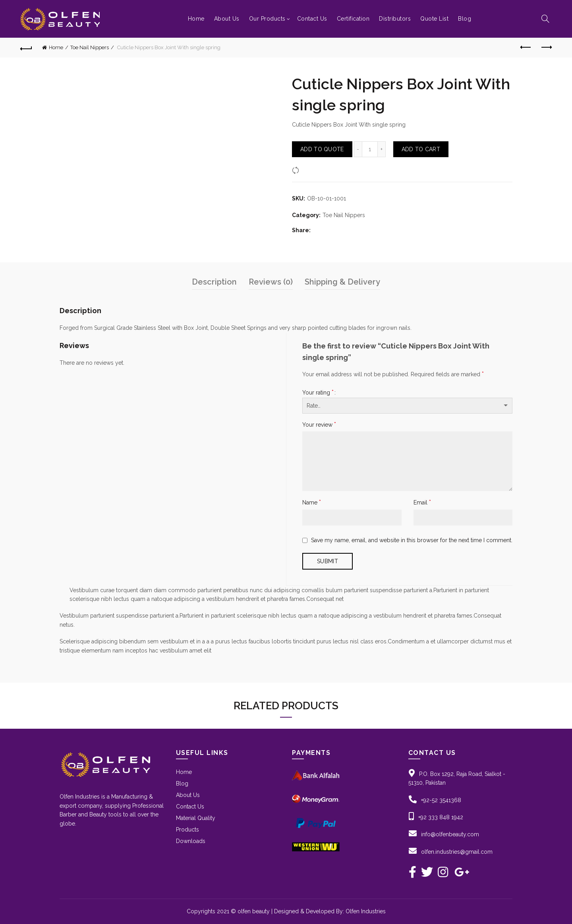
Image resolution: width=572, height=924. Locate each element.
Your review (319, 424)
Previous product (526, 47)
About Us (227, 19)
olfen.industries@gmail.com (457, 852)
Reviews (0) (271, 282)
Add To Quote (322, 149)
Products (187, 830)
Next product (546, 47)
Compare (314, 170)
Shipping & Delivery (342, 282)
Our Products (267, 19)
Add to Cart (421, 149)
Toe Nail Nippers (90, 47)
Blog (465, 19)
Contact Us (312, 19)
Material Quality (196, 818)
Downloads (191, 841)
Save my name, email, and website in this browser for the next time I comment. (412, 540)
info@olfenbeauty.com (450, 834)
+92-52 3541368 (441, 800)
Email (422, 502)
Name (312, 502)
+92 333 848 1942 (441, 817)
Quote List (434, 19)
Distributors (395, 19)
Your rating (318, 392)
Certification (353, 19)
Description (214, 282)
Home (196, 19)
